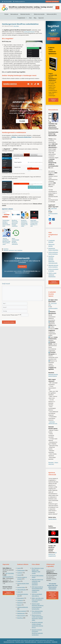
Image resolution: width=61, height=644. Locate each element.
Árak (30, 18)
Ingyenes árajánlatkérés (54, 282)
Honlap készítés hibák (23, 583)
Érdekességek (21, 570)
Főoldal (6, 14)
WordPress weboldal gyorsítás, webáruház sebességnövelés (53, 260)
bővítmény (6, 250)
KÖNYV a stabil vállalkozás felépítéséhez (52, 275)
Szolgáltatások (23, 18)
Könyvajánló (20, 598)
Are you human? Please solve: (15, 315)
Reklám (19, 605)
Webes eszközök (22, 611)
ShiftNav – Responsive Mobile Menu (21, 137)
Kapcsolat (41, 18)
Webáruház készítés (39, 14)
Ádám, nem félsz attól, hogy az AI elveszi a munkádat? (38, 600)
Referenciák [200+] (52, 14)
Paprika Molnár (52, 519)
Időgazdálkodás (21, 590)
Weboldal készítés (27, 14)
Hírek (19, 581)
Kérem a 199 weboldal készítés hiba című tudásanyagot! (52, 595)
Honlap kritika (21, 587)
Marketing (20, 603)
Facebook (20, 573)
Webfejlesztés (21, 613)
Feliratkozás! (22, 267)
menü (16, 250)
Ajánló (19, 568)
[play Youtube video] (53, 533)
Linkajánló (20, 600)
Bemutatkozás (14, 14)
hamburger (11, 250)
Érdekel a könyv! (53, 100)
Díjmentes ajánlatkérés (52, 1)
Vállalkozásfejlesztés (23, 607)
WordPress (6, 249)
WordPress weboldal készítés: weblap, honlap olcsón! (31, 7)
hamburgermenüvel (29, 32)
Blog (35, 18)
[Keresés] (57, 8)
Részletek (51, 462)
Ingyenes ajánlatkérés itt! (9, 593)
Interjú (19, 592)
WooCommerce (21, 616)
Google (19, 575)
